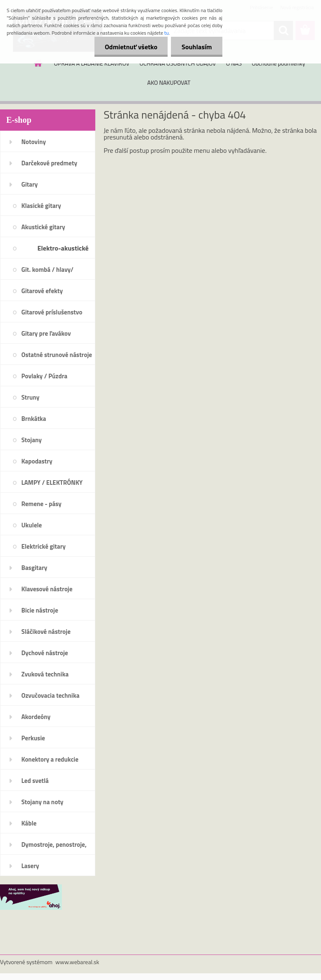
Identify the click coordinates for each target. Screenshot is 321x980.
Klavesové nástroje (47, 589)
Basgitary (34, 568)
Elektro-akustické (63, 248)
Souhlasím (197, 47)
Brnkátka (34, 419)
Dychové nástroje (45, 653)
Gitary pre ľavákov (46, 333)
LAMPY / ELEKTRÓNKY (52, 482)
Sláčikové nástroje (46, 632)
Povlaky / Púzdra (44, 376)
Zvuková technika (45, 674)
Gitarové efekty (42, 291)
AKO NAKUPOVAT (169, 82)
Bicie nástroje (40, 610)
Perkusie (33, 738)
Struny (30, 397)
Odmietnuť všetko (131, 47)
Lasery (30, 866)
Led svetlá (35, 781)
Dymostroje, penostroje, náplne (54, 847)
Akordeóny (36, 717)
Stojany (32, 440)
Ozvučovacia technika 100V (50, 698)
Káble (29, 823)
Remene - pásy (41, 504)
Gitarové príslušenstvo (52, 312)
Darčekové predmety (49, 163)
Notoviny (34, 142)
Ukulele (32, 525)
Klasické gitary (41, 206)
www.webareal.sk (78, 962)
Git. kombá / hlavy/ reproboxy (47, 272)
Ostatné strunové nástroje (57, 355)
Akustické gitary (43, 227)
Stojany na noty (42, 802)
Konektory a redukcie (50, 759)
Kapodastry (37, 461)
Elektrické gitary (43, 546)
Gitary (29, 184)
